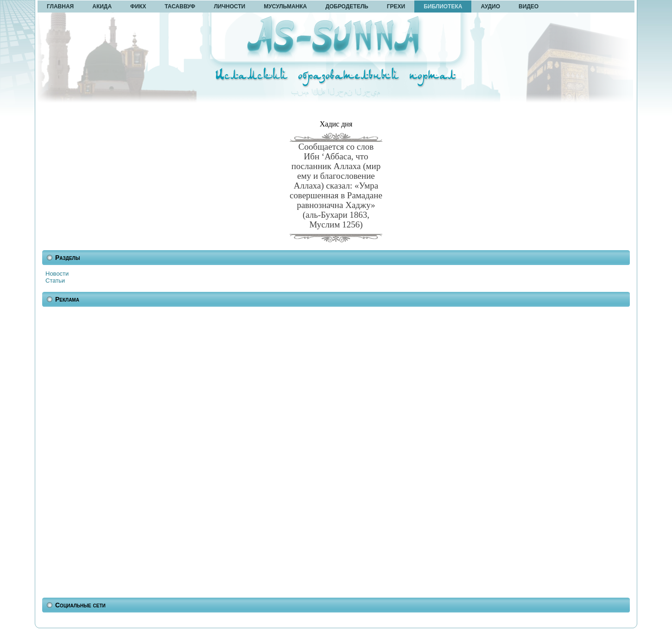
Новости (57, 274)
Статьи (55, 281)
